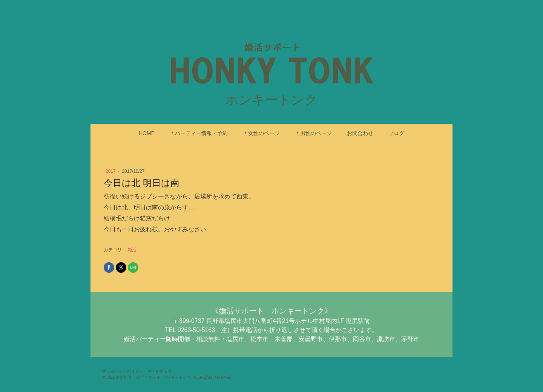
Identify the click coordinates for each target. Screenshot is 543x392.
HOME (147, 133)
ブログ (396, 133)
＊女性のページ (261, 133)
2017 (111, 171)
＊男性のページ (313, 133)
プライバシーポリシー (123, 371)
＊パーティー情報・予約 (199, 133)
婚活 (132, 250)
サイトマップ (159, 371)
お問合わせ (360, 133)
